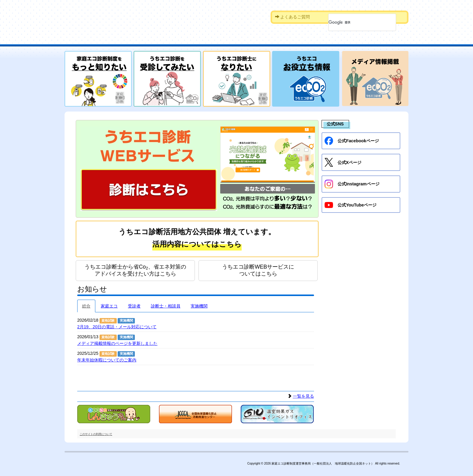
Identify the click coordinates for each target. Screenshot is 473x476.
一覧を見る (303, 395)
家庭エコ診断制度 (121, 17)
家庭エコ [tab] (109, 305)
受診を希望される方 (196, 40)
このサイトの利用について (96, 433)
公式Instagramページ (352, 184)
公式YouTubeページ (350, 204)
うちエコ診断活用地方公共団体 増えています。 (197, 239)
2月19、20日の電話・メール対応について (117, 325)
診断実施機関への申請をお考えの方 (342, 40)
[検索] (354, 22)
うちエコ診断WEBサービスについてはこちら (258, 269)
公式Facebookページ (351, 141)
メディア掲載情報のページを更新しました (117, 342)
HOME (84, 40)
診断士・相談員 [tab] (166, 305)
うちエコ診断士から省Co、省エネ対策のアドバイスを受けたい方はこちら (135, 269)
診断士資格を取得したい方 (265, 40)
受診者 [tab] (134, 305)
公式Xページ (343, 162)
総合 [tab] (86, 305)
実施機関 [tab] (199, 305)
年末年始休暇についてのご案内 (107, 358)
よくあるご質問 (293, 17)
